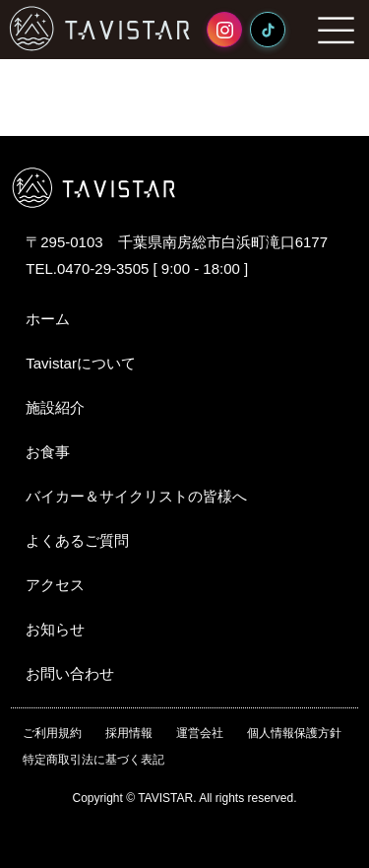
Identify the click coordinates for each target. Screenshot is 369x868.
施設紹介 (55, 407)
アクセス (55, 585)
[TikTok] (268, 30)
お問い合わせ (70, 673)
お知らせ (55, 629)
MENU (337, 30)
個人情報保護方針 (294, 733)
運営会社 (200, 733)
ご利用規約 (52, 733)
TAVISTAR (100, 28)
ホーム (48, 319)
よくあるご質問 (77, 540)
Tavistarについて (81, 363)
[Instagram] (224, 30)
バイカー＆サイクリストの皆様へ (136, 496)
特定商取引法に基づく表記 (93, 760)
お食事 (48, 452)
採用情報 (129, 733)
